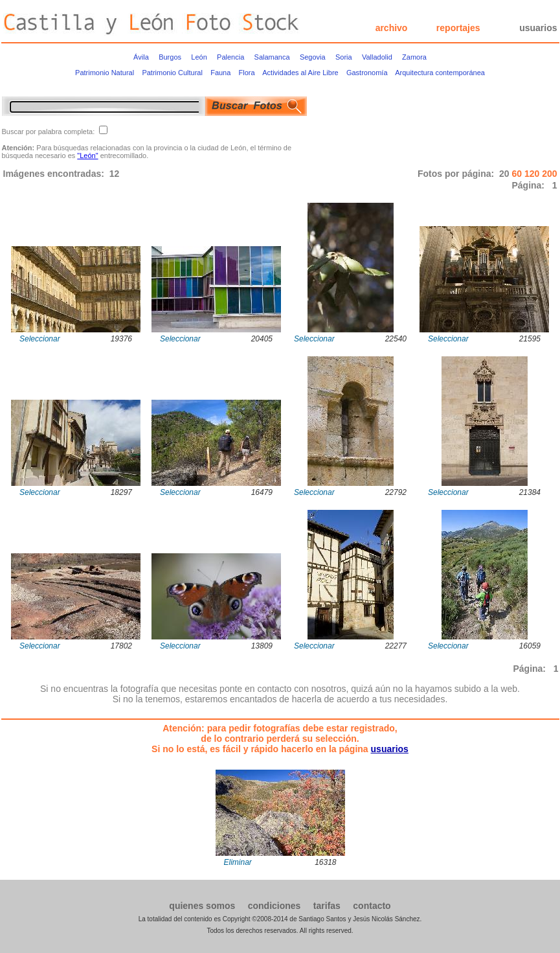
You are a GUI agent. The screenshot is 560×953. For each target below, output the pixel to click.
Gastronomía (367, 73)
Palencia (230, 57)
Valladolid (377, 57)
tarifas (327, 906)
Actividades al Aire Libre (300, 73)
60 (518, 174)
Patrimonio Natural (105, 73)
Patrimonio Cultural (172, 73)
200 (549, 174)
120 (533, 174)
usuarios (538, 28)
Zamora (414, 57)
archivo (392, 28)
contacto (372, 906)
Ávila (141, 57)
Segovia (313, 57)
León (199, 57)
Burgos (170, 57)
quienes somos (202, 906)
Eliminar (238, 862)
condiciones (274, 906)
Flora (247, 73)
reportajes (458, 28)
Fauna (220, 73)
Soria (344, 57)
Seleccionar (40, 339)
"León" (87, 155)
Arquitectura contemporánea (440, 73)
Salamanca (272, 57)
